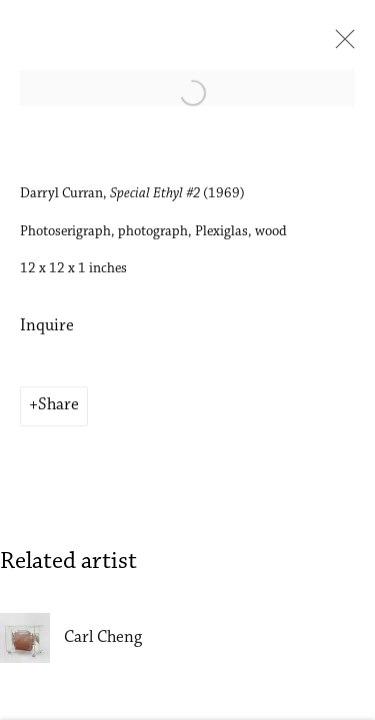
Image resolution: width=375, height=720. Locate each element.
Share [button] (58, 407)
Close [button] (340, 45)
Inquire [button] (47, 328)
